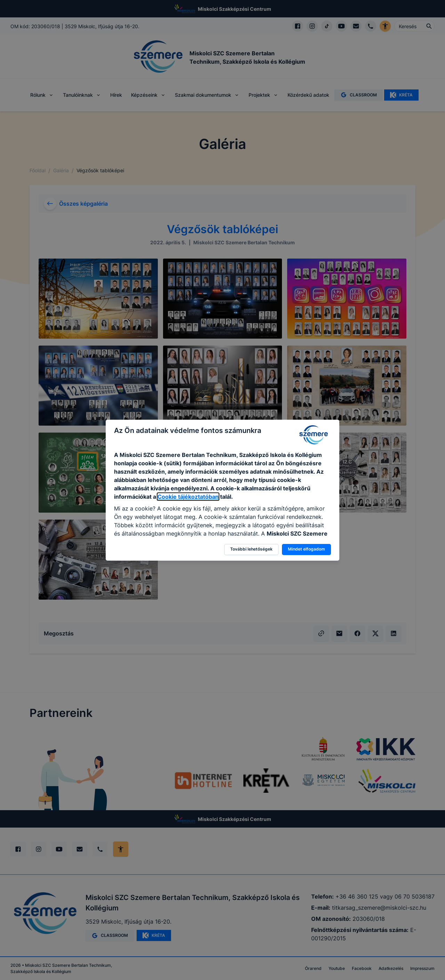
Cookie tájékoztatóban (188, 497)
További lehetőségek (251, 549)
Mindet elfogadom (306, 549)
